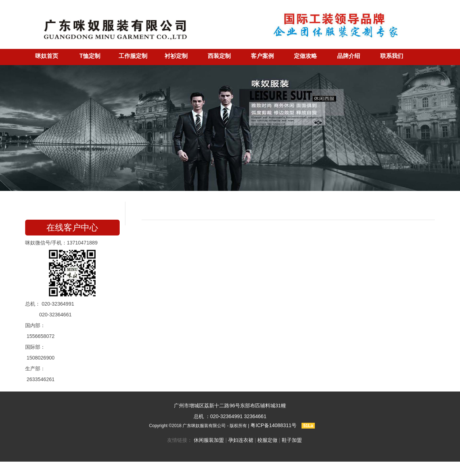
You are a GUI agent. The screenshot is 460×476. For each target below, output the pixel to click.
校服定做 (267, 440)
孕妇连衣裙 (241, 440)
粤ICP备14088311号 (273, 425)
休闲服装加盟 (209, 440)
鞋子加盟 (292, 440)
